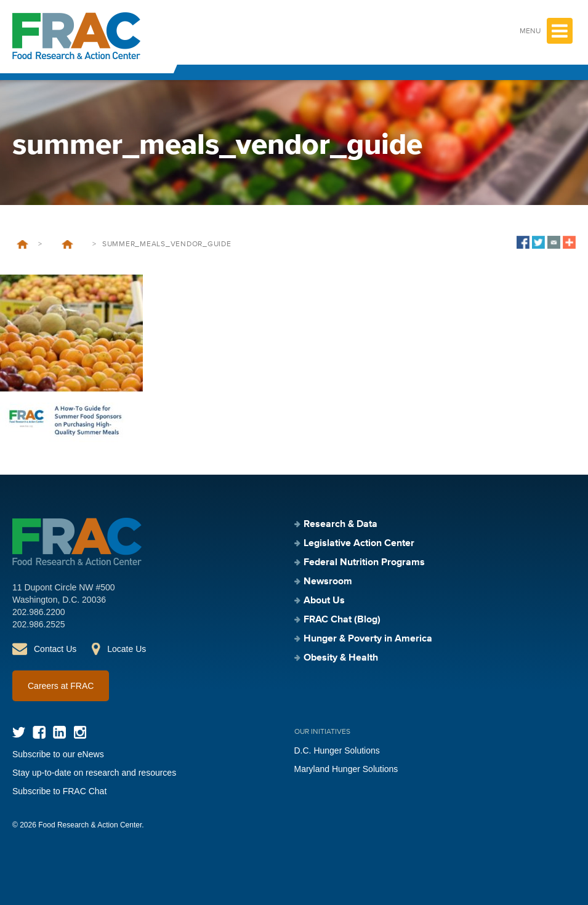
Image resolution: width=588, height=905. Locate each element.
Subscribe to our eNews (58, 754)
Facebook (39, 732)
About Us (324, 601)
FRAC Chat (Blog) (342, 620)
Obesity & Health (341, 658)
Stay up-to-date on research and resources (94, 773)
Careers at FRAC (61, 686)
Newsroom (328, 582)
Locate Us (127, 649)
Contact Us (55, 649)
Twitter (19, 732)
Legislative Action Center (359, 544)
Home (22, 244)
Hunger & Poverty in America (368, 639)
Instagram (80, 732)
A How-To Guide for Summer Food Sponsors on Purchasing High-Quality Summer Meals (67, 244)
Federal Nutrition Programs (364, 563)
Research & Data (340, 525)
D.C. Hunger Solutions (337, 750)
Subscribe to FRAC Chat (59, 791)
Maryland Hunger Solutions (346, 769)
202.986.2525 (39, 624)
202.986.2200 (39, 612)
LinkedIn (59, 732)
